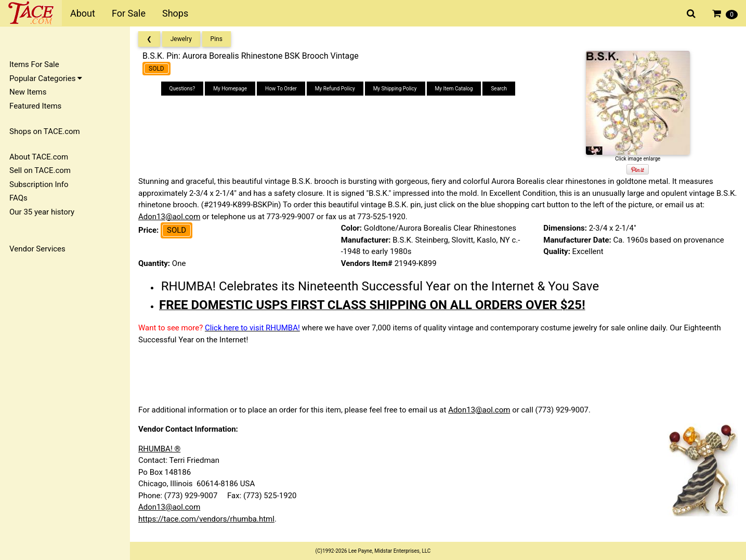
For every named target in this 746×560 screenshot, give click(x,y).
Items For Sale (34, 64)
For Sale (129, 13)
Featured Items (35, 106)
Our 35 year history (42, 212)
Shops (175, 13)
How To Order (281, 89)
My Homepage (230, 89)
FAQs (18, 198)
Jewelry (181, 39)
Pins (217, 39)
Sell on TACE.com (40, 170)
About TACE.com (39, 157)
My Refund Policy (335, 89)
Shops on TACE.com (45, 131)
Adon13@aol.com (169, 217)
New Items (28, 92)
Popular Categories (46, 78)
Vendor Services (37, 249)
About (83, 13)
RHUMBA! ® (159, 449)
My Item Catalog (454, 89)
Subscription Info (39, 184)
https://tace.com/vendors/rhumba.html (206, 519)
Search (499, 89)
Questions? (182, 89)
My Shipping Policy (395, 89)
